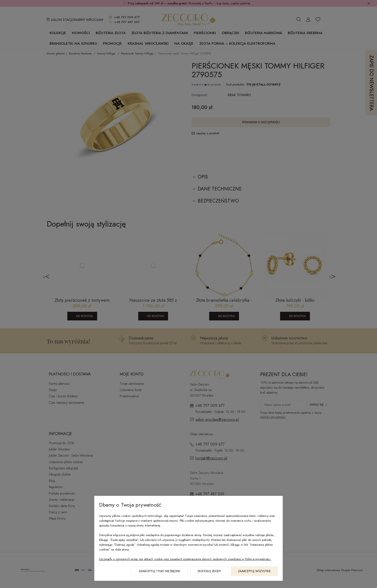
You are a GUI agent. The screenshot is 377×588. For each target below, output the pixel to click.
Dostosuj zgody (209, 571)
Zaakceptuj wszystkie (254, 571)
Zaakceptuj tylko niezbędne (160, 571)
